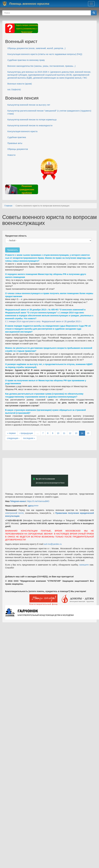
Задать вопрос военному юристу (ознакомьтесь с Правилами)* (27, 29)
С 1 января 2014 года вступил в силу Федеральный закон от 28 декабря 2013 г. (44, 321)
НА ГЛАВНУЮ (14, 90)
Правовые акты (15, 143)
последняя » (29, 438)
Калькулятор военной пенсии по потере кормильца (32, 120)
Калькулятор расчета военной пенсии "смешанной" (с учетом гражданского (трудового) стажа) (49, 112)
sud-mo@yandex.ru (53, 544)
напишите (84, 565)
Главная (8, 206)
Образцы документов (18, 149)
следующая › (13, 438)
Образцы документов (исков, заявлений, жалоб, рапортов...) (36, 48)
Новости (11, 155)
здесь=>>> (33, 506)
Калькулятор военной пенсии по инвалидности (30, 125)
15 (88, 433)
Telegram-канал (18, 501)
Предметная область (16, 236)
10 (58, 433)
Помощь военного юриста (29, 4)
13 (76, 433)
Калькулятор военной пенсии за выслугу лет (29, 105)
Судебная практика (17, 137)
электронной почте (14, 513)
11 (64, 433)
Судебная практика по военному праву (26, 60)
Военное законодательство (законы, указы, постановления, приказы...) (41, 66)
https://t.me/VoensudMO (38, 501)
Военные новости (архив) (20, 84)
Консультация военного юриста (22, 131)
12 (70, 433)
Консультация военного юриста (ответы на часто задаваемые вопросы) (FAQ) (45, 54)
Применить (12, 250)
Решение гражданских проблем (27, 190)
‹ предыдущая (26, 433)
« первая (11, 433)
